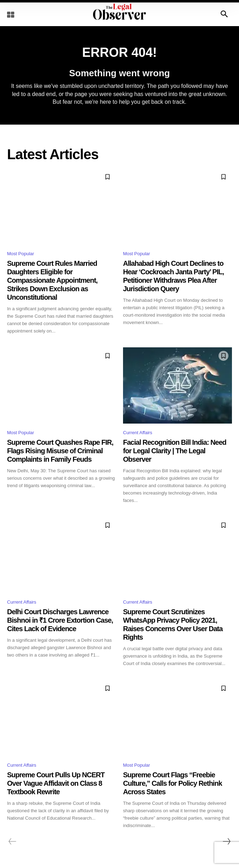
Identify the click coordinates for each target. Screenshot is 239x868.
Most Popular (21, 254)
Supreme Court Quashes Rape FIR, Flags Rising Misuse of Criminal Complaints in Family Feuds (60, 451)
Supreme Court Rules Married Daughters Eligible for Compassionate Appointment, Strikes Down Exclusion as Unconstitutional (52, 280)
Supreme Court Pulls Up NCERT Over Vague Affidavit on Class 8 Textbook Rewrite (56, 783)
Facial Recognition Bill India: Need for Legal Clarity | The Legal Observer (175, 451)
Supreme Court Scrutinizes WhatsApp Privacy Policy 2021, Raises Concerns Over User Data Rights (173, 624)
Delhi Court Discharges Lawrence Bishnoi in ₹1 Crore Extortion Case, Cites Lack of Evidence (60, 620)
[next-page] (226, 842)
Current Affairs (138, 433)
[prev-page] (13, 842)
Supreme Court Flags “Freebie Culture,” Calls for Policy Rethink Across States (173, 783)
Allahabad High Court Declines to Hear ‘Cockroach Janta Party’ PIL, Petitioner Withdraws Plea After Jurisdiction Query (173, 276)
